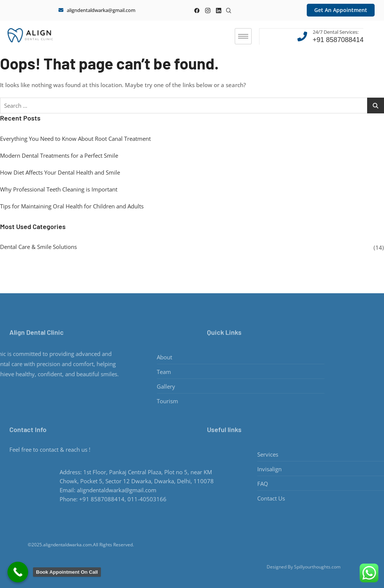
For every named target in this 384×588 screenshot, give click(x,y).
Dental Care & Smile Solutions (38, 246)
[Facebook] (197, 10)
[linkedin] (218, 10)
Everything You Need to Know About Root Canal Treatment (75, 138)
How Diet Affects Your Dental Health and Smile (60, 172)
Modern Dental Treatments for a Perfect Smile (59, 155)
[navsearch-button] (229, 9)
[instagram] (208, 10)
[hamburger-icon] (243, 36)
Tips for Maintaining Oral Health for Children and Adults (72, 206)
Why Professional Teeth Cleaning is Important (59, 189)
